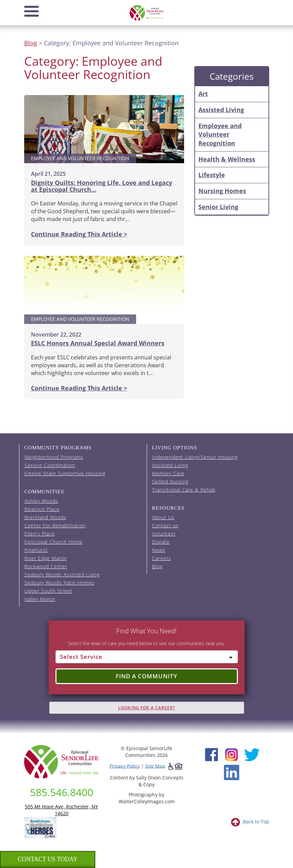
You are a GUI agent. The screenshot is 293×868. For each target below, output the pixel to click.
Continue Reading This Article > (79, 234)
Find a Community (146, 676)
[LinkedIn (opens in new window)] (232, 772)
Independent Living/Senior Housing (195, 457)
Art (203, 94)
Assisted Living (221, 110)
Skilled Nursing (170, 482)
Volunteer (164, 534)
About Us (163, 517)
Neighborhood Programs (54, 457)
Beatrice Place (42, 509)
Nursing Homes (222, 191)
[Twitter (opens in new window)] (252, 754)
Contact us (165, 525)
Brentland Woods (45, 517)
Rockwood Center (46, 566)
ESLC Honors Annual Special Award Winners (98, 343)
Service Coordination (50, 465)
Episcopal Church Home (54, 542)
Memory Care (168, 473)
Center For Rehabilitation (55, 525)
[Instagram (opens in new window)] (232, 754)
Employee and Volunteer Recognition (220, 134)
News (159, 550)
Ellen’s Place (40, 534)
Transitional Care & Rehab (184, 490)
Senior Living (218, 207)
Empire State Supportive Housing (65, 473)
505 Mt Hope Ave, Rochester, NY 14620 (61, 810)
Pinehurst (36, 550)
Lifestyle (212, 175)
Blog (31, 43)
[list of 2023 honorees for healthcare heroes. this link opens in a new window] (40, 827)
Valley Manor (40, 599)
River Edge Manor (46, 558)
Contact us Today (48, 859)
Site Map (155, 766)
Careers (162, 558)
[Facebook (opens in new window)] (211, 754)
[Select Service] (147, 657)
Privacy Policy (125, 766)
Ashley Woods (41, 501)
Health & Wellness (227, 159)
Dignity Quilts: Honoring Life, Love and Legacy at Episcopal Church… (102, 186)
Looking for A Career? (146, 708)
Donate (161, 542)
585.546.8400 (62, 792)
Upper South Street (48, 591)
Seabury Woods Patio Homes (60, 583)
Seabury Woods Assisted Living (62, 575)
